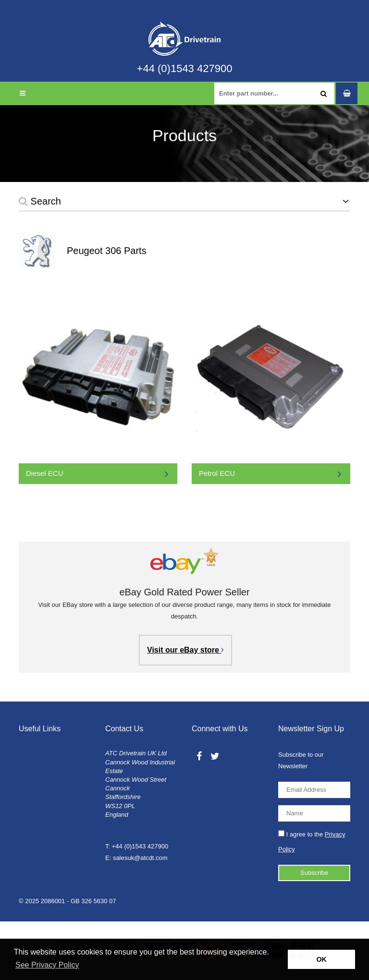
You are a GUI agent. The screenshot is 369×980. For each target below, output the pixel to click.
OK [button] (321, 959)
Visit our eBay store (185, 650)
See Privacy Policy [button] (47, 965)
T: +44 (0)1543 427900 (137, 846)
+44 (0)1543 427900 (185, 69)
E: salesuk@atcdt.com (136, 858)
